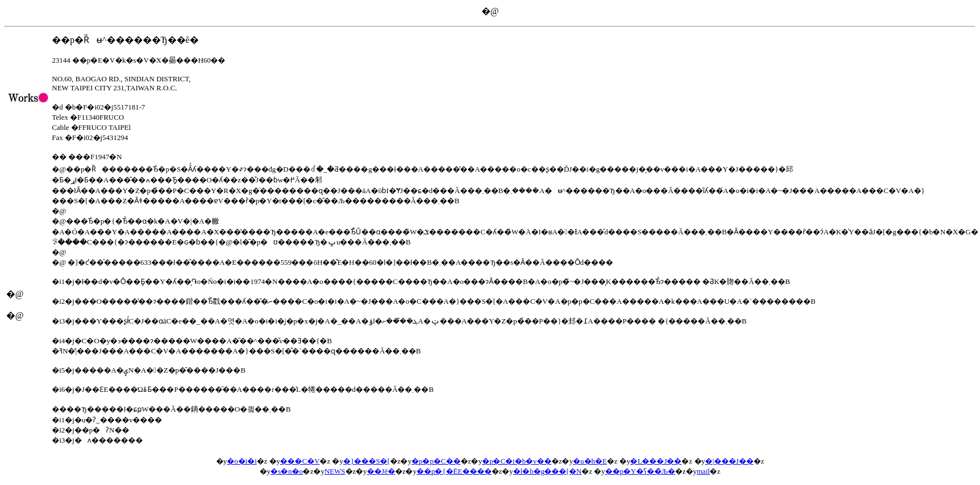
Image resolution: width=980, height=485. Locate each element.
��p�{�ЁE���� (454, 471)
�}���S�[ (367, 461)
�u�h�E (590, 461)
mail (703, 471)
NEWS (335, 471)
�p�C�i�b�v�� (517, 461)
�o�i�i (242, 461)
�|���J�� (729, 461)
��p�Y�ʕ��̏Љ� (640, 471)
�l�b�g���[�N (547, 471)
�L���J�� (656, 461)
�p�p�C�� (436, 461)
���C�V (300, 461)
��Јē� (381, 471)
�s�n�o (286, 471)
